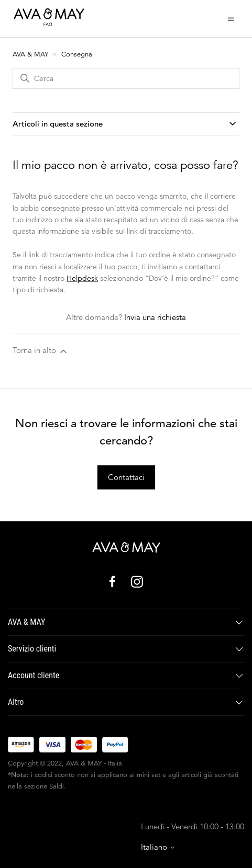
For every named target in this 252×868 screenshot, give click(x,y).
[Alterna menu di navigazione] (231, 18)
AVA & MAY (31, 54)
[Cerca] (126, 78)
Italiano (158, 847)
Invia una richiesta (155, 317)
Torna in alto (41, 351)
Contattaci (126, 477)
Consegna (77, 54)
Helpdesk (82, 278)
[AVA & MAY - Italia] (126, 547)
